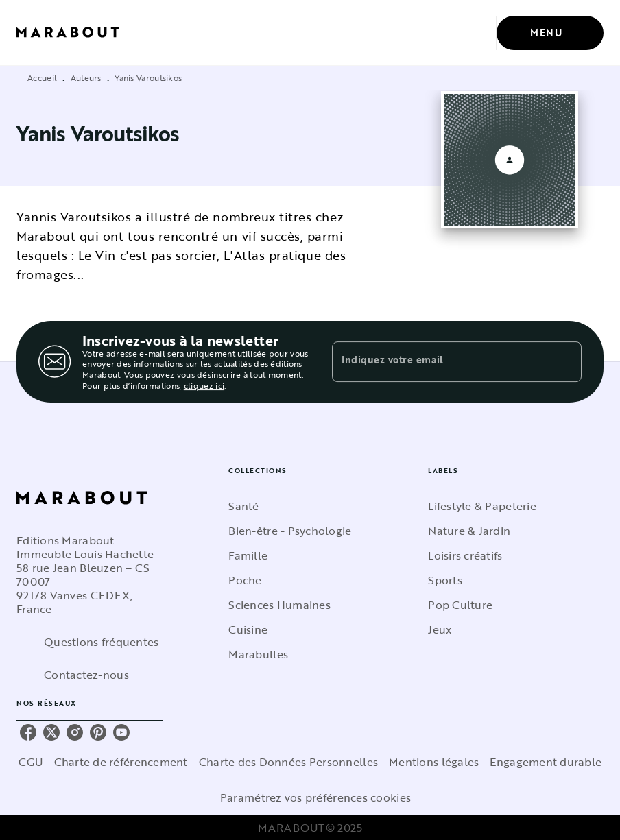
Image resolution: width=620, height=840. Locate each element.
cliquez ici (204, 385)
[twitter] (51, 732)
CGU (31, 762)
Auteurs (86, 77)
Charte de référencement (121, 762)
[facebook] (28, 732)
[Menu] (550, 33)
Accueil (42, 77)
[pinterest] (98, 732)
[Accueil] (74, 33)
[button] (300, 506)
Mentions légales (434, 762)
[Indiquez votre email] (440, 361)
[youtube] (121, 732)
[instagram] (75, 732)
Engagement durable (546, 762)
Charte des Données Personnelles (288, 762)
